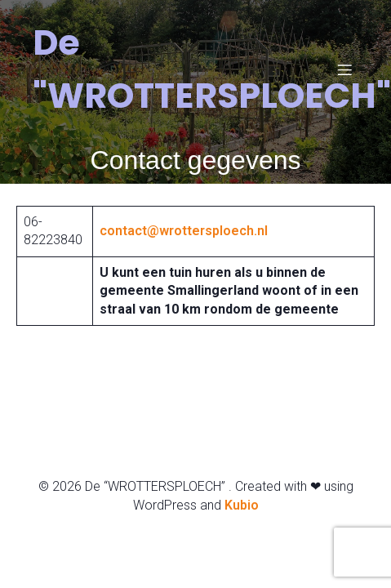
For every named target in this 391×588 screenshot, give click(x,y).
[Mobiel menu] (344, 69)
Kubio (242, 505)
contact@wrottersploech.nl (184, 231)
